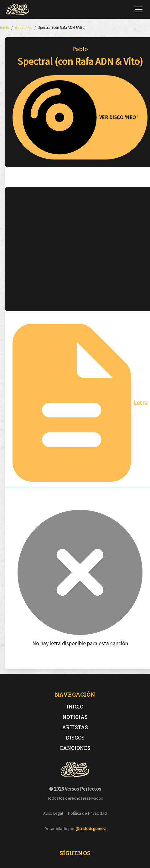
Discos (75, 737)
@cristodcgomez (91, 829)
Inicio (75, 706)
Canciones (75, 748)
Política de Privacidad (87, 813)
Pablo (80, 49)
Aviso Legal (53, 813)
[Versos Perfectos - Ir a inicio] (18, 9)
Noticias (75, 717)
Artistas (75, 727)
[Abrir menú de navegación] (139, 9)
